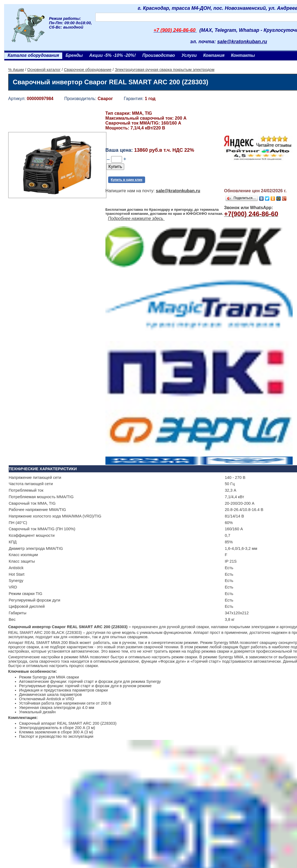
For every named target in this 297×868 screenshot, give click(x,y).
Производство (159, 55)
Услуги (189, 55)
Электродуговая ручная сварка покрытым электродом (165, 70)
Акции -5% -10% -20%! (112, 55)
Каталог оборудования (33, 55)
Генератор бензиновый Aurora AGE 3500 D (153, 776)
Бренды (74, 55)
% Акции (16, 70)
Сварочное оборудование (88, 70)
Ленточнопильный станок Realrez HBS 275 (55, 782)
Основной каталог (44, 70)
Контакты (243, 55)
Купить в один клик (127, 180)
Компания (214, 55)
